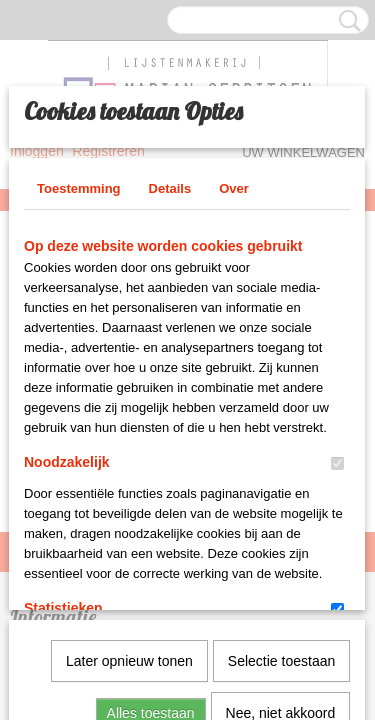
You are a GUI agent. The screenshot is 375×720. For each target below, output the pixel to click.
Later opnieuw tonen (129, 443)
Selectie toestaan (281, 443)
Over (234, 177)
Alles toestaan (151, 495)
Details (170, 177)
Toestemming (79, 177)
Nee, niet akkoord (281, 495)
